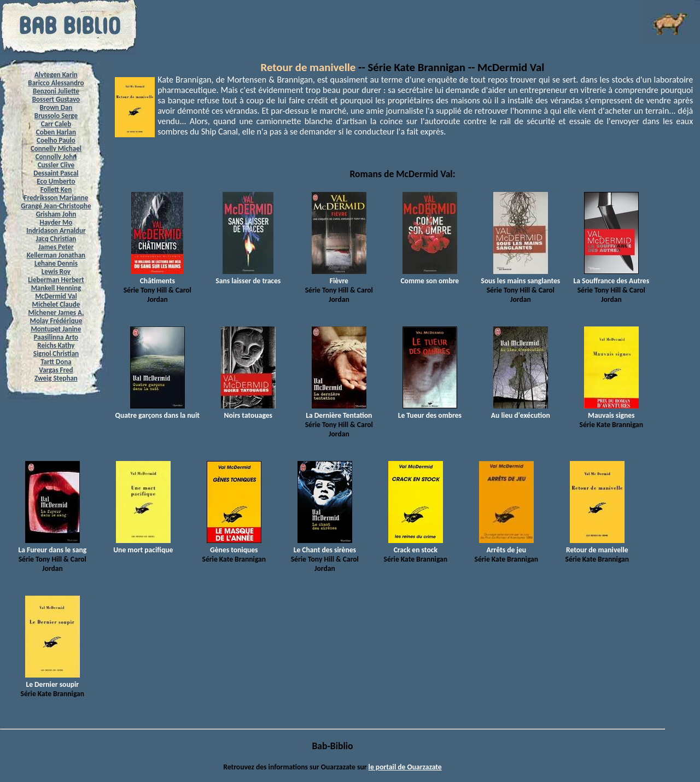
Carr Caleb (56, 124)
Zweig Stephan (56, 378)
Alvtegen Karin (56, 75)
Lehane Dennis (56, 263)
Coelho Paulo (56, 140)
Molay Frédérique (56, 321)
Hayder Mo (56, 222)
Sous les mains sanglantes (520, 276)
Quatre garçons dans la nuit (157, 411)
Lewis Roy (56, 272)
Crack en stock (416, 545)
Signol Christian (56, 354)
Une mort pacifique (143, 545)
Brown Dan (56, 107)
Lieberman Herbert (56, 280)
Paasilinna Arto (56, 337)
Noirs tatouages (248, 411)
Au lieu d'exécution (521, 411)
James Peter (56, 247)
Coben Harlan (56, 132)
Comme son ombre (430, 276)
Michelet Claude (56, 304)
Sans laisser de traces (248, 276)
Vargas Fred (56, 370)
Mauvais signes (611, 411)
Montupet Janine (56, 329)
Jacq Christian (56, 239)
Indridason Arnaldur (56, 230)
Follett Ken (56, 189)
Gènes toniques (234, 545)
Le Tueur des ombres (430, 411)
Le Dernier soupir (52, 680)
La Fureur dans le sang (52, 545)
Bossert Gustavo (56, 99)
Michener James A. (56, 313)
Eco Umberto (56, 181)
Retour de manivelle (308, 67)
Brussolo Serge (56, 116)
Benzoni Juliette (56, 91)
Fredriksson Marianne (56, 198)
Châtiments (157, 276)
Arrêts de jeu (506, 545)
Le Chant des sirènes (325, 545)
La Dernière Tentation (339, 411)
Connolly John (56, 157)
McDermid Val (56, 296)
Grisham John (56, 214)
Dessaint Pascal (56, 173)
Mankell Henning (56, 288)
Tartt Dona (56, 362)
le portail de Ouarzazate (405, 767)
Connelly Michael (56, 148)
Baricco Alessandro (56, 83)
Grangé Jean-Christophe (56, 206)
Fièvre (339, 276)
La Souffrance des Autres (611, 276)
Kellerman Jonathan (56, 255)
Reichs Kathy (56, 345)
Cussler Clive (56, 165)
